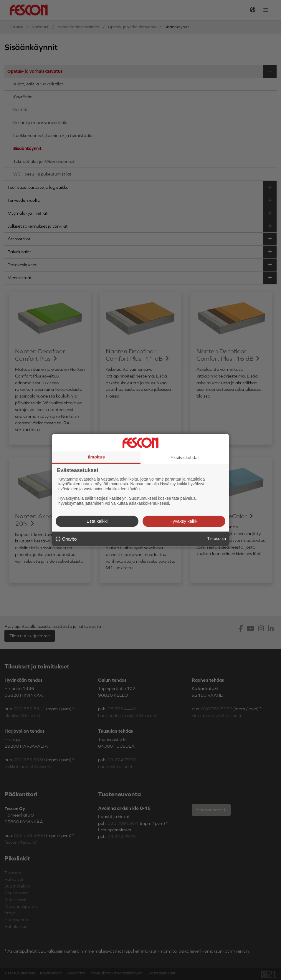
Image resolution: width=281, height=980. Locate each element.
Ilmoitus (96, 457)
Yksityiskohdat (185, 457)
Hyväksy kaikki (184, 521)
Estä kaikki (97, 521)
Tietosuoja (216, 539)
